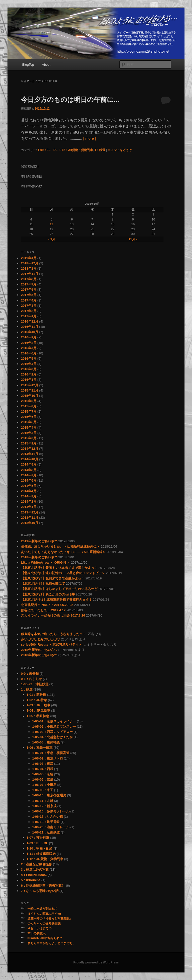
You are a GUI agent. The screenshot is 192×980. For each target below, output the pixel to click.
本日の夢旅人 (36, 933)
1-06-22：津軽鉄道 (35, 684)
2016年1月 (29, 380)
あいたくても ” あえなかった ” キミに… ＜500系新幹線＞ (63, 552)
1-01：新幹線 (36, 695)
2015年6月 (29, 417)
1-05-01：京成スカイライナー (54, 721)
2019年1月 (29, 258)
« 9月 (52, 239)
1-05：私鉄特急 (38, 716)
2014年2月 (29, 502)
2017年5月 (29, 295)
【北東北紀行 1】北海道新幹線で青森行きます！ (56, 600)
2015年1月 (29, 443)
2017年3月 (29, 306)
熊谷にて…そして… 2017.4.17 (43, 610)
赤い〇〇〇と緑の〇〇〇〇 (40, 639)
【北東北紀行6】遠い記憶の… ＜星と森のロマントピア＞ (63, 573)
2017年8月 (29, 279)
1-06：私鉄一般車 (39, 748)
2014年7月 (29, 475)
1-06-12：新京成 (44, 806)
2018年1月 (29, 269)
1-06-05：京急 (43, 774)
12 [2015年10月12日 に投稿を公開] (51, 224)
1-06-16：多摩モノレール (51, 811)
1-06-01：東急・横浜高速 (51, 753)
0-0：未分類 (30, 674)
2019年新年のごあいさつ (39, 541)
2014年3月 (29, 496)
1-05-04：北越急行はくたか (52, 737)
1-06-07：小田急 (44, 785)
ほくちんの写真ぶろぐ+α (44, 914)
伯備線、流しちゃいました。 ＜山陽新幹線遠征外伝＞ (60, 546)
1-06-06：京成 (43, 779)
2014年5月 (29, 486)
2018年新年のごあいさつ (39, 557)
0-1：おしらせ (31, 679)
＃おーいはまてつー (41, 928)
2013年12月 (30, 512)
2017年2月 (29, 311)
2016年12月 (30, 321)
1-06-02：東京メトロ (48, 758)
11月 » (133, 239)
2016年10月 (30, 332)
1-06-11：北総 (43, 801)
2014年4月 (29, 491)
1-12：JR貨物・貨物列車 (76, 150)
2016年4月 (29, 364)
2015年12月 (30, 385)
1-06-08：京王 (43, 790)
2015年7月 (29, 411)
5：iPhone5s (31, 880)
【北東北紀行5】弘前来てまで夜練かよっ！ (53, 578)
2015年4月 (29, 428)
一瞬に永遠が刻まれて (42, 909)
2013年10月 (30, 523)
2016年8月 (29, 343)
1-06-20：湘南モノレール (51, 827)
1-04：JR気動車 (38, 710)
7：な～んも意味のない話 (40, 891)
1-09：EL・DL (47, 150)
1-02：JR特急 (37, 700)
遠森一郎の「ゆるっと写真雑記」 (50, 919)
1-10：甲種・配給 (39, 848)
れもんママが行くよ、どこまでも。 (51, 943)
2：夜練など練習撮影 (36, 864)
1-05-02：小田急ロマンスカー (54, 727)
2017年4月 (29, 300)
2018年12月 (30, 263)
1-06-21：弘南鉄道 (46, 832)
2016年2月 (29, 374)
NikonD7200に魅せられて (45, 938)
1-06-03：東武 (43, 764)
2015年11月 (30, 390)
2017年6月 (29, 290)
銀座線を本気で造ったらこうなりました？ (52, 634)
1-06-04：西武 (43, 769)
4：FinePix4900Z (34, 875)
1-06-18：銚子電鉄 (46, 822)
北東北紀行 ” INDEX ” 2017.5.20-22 (47, 605)
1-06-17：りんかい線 (48, 817)
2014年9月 (29, 464)
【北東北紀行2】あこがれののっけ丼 (48, 594)
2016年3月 (29, 369)
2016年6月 (29, 353)
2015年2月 (29, 438)
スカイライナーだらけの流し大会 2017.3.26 (53, 615)
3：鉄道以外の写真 (35, 870)
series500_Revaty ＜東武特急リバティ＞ (51, 645)
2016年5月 (29, 359)
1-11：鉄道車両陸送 (41, 854)
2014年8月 (29, 470)
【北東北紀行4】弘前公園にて (43, 584)
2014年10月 (30, 459)
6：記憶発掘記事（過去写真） (43, 886)
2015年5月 (29, 422)
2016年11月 (30, 327)
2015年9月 (29, 401)
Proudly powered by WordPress (96, 962)
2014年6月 (29, 480)
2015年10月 (30, 396)
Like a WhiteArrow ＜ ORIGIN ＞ (45, 562)
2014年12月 (30, 449)
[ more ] (90, 138)
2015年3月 (29, 433)
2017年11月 (30, 274)
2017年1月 (29, 316)
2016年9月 (29, 337)
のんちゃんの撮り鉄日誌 (44, 924)
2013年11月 (30, 518)
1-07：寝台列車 (38, 838)
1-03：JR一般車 (38, 705)
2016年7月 (29, 348)
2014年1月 (29, 507)
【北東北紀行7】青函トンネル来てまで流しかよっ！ (59, 568)
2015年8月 (29, 406)
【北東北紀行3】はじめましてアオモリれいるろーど (59, 589)
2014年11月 (30, 454)
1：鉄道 (100, 150)
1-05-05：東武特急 (46, 742)
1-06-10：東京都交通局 (49, 795)
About (46, 65)
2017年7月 (29, 284)
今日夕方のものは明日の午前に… (70, 100)
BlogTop (28, 65)
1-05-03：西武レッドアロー (52, 732)
